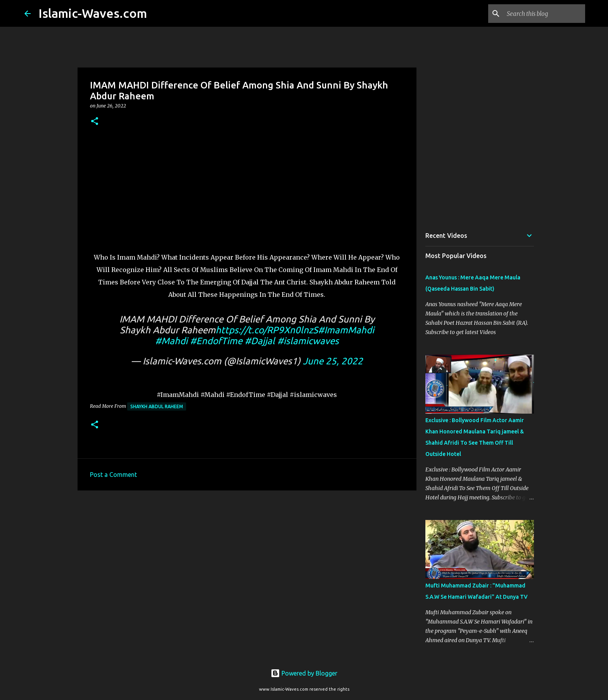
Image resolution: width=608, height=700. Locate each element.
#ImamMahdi (346, 330)
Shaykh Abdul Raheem (157, 406)
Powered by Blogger (304, 673)
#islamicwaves (308, 341)
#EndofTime (216, 341)
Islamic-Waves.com (93, 13)
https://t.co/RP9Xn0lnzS (267, 330)
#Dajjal (260, 341)
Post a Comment (113, 475)
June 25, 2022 (333, 361)
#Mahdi (171, 341)
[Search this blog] (544, 14)
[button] (95, 122)
